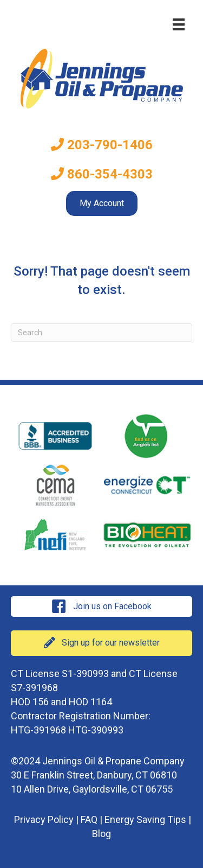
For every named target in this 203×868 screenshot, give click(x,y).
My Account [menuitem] (102, 203)
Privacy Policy (44, 819)
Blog (101, 834)
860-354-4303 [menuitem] (102, 174)
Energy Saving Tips (145, 819)
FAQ (89, 819)
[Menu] (179, 24)
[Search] (101, 333)
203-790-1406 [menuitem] (102, 145)
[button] (101, 607)
